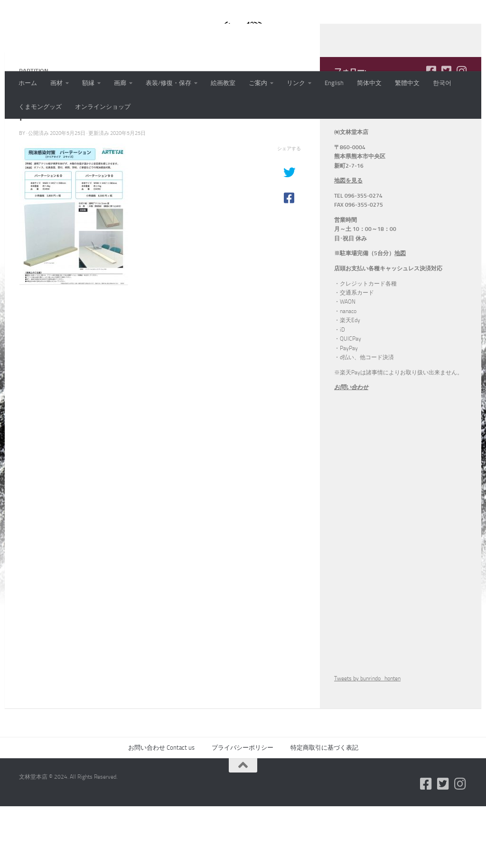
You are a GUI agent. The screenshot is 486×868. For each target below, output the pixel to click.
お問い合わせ (351, 449)
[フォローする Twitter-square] (446, 133)
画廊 (120, 83)
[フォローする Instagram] (461, 133)
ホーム (28, 83)
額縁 (88, 83)
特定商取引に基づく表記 (324, 809)
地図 (400, 315)
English (334, 83)
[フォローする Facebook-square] (431, 133)
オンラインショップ (103, 107)
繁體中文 (407, 83)
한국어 (442, 83)
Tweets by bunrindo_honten (367, 740)
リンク (296, 83)
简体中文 (369, 83)
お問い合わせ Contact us (161, 809)
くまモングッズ (40, 107)
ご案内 (258, 83)
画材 (56, 83)
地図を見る (348, 242)
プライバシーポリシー (243, 809)
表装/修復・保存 (168, 83)
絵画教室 (223, 83)
